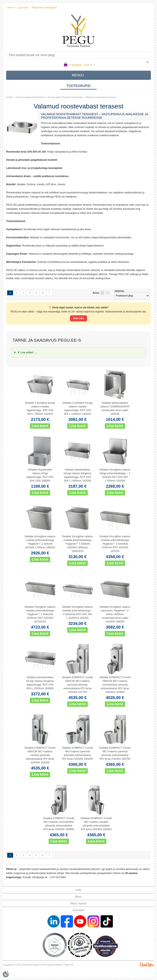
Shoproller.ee (147, 965)
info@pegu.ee (40, 877)
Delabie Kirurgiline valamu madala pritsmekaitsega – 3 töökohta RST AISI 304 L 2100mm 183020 (77, 612)
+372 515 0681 (58, 877)
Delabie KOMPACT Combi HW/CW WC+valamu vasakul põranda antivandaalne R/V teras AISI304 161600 (40, 755)
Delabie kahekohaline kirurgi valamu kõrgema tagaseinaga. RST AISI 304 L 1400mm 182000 (77, 475)
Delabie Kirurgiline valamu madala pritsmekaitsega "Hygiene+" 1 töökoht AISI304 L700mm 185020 (40, 542)
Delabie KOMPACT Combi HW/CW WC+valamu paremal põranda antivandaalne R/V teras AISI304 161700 (77, 685)
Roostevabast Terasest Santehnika (65, 97)
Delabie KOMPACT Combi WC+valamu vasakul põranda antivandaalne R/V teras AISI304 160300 (96, 824)
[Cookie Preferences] (6, 974)
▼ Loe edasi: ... (27, 352)
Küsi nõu (78, 318)
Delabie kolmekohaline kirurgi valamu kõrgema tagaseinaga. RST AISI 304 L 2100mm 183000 (40, 683)
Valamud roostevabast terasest (101, 97)
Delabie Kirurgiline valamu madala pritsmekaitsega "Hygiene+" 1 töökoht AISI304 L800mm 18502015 (77, 544)
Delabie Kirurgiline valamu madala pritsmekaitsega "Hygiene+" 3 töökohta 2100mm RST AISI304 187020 (115, 544)
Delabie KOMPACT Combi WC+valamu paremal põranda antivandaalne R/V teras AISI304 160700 (115, 753)
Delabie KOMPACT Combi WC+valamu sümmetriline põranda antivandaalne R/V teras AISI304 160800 (59, 824)
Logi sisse (23, 8)
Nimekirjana (102, 293)
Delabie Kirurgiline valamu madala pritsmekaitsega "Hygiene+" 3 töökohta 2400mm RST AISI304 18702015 (40, 614)
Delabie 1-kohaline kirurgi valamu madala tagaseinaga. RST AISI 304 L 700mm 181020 (40, 408)
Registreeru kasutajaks (44, 8)
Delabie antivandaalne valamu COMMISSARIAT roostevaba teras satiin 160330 (115, 408)
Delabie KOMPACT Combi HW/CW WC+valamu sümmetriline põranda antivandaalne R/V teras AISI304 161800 (115, 685)
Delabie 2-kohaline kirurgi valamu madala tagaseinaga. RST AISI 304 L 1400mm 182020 (78, 408)
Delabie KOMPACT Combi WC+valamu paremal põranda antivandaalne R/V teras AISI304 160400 (77, 753)
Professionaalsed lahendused (30, 97)
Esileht (10, 97)
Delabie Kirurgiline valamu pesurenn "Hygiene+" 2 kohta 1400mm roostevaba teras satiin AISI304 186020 (115, 614)
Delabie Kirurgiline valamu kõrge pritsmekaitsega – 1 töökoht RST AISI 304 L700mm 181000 (115, 475)
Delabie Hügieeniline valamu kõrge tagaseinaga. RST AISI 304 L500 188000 (40, 475)
